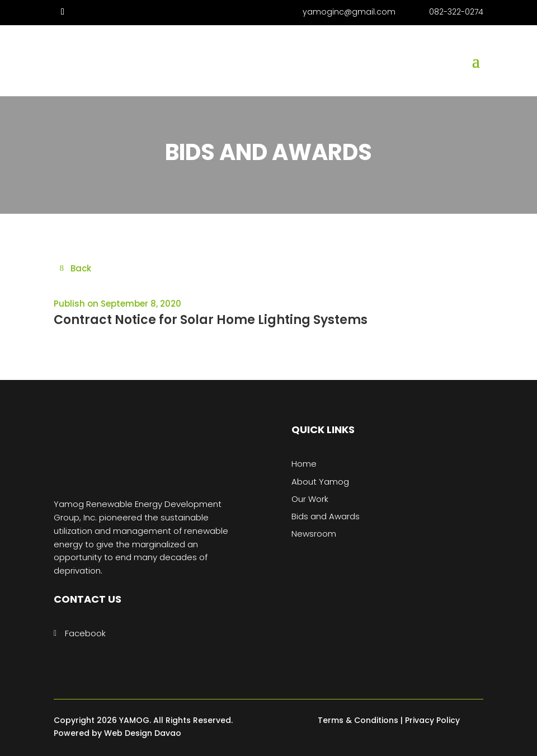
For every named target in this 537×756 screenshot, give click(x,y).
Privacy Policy (432, 720)
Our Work (310, 499)
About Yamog (320, 482)
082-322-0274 (456, 12)
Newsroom (314, 534)
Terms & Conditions (358, 720)
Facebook (85, 633)
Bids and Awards (326, 516)
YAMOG (134, 720)
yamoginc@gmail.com (349, 12)
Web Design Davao (143, 733)
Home (304, 464)
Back (81, 268)
